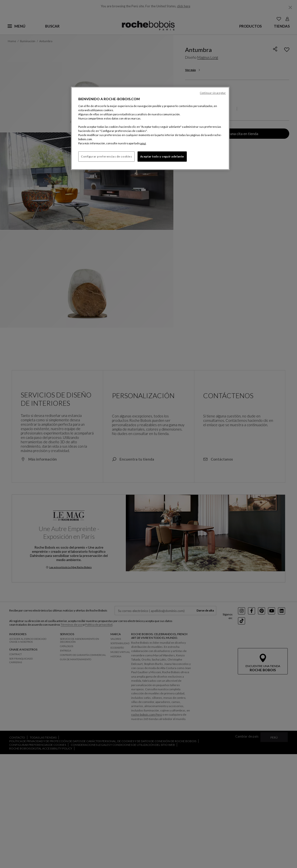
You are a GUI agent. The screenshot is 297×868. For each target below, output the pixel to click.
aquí (143, 143)
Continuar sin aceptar (213, 93)
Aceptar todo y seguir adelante (162, 156)
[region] (150, 128)
